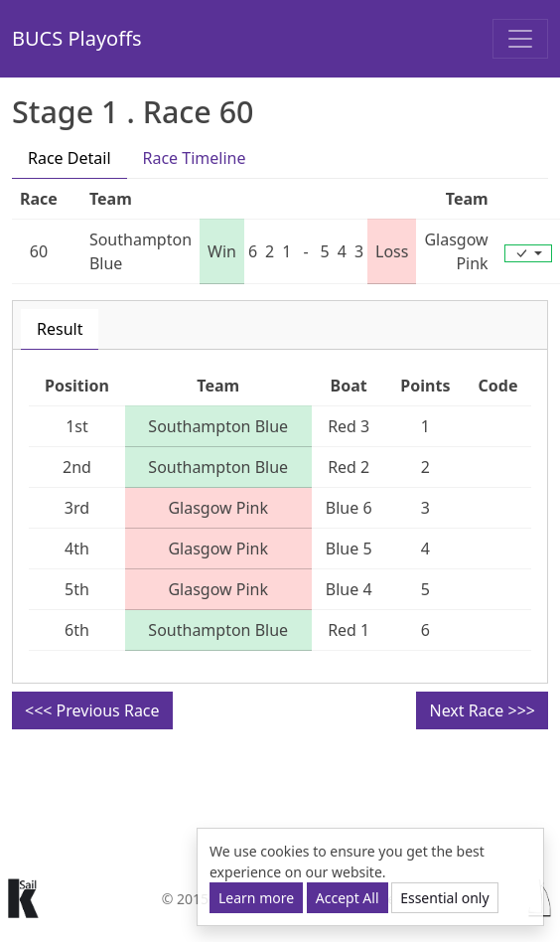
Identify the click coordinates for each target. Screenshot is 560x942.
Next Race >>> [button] (482, 710)
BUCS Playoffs (77, 38)
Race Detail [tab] (70, 158)
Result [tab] (60, 329)
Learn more (256, 898)
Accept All (348, 898)
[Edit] (528, 253)
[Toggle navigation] (520, 39)
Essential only (444, 898)
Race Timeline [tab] (195, 158)
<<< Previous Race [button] (92, 710)
